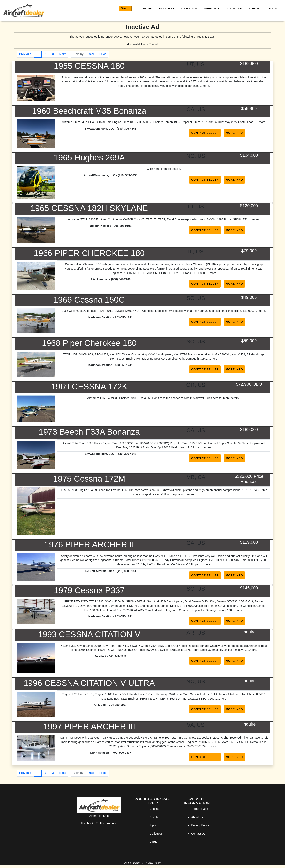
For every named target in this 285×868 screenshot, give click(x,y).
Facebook (87, 823)
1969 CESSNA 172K (89, 387)
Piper (153, 825)
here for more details (167, 169)
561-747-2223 (118, 656)
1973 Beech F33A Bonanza (89, 432)
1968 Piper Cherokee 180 (89, 343)
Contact (255, 9)
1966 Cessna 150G (89, 300)
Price (103, 54)
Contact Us (198, 834)
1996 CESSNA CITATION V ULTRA (89, 683)
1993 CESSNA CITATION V (89, 634)
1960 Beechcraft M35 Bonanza (89, 111)
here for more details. (226, 398)
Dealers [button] (188, 9)
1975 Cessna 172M (89, 479)
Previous (25, 54)
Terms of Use (200, 809)
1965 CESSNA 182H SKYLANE (89, 208)
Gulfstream (157, 834)
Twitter (100, 823)
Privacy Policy (200, 825)
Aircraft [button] (166, 9)
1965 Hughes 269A (89, 158)
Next (62, 54)
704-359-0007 (118, 705)
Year (91, 54)
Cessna (154, 809)
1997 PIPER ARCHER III (89, 726)
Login (273, 9)
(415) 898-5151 (126, 571)
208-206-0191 (123, 226)
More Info (234, 133)
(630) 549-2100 (121, 279)
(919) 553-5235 (127, 175)
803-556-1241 (124, 317)
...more (205, 86)
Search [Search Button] (125, 8)
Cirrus (153, 842)
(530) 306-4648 (126, 129)
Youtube (112, 823)
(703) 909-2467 (121, 753)
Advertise (234, 9)
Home (147, 9)
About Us (197, 817)
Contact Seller (205, 133)
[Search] (100, 8)
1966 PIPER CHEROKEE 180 (89, 253)
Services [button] (211, 9)
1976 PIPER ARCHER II (89, 545)
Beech (154, 817)
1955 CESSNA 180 (89, 66)
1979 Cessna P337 (89, 590)
